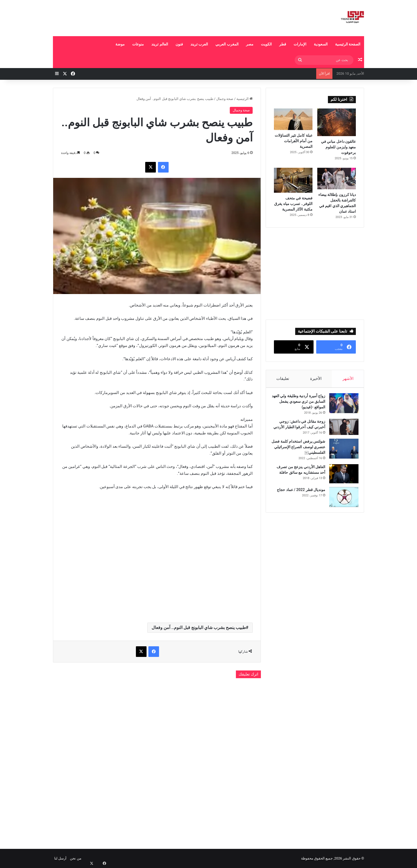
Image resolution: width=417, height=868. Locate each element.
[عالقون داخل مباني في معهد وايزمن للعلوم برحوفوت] (337, 122)
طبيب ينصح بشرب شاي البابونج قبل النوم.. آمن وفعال (199, 628)
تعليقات (283, 379)
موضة (120, 44)
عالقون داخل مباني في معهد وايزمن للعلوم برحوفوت (338, 147)
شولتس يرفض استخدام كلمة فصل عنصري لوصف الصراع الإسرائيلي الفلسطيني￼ (300, 455)
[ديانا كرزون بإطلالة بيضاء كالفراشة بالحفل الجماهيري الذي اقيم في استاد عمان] (337, 179)
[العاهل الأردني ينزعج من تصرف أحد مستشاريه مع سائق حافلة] (341, 482)
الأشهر (348, 379)
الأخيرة (316, 379)
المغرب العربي (227, 44)
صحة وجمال (225, 99)
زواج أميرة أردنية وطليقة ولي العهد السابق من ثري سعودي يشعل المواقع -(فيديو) (300, 404)
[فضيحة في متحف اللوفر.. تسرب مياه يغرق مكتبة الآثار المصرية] (293, 180)
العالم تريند (160, 44)
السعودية (321, 44)
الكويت (266, 44)
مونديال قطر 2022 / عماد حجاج (298, 498)
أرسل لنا (60, 858)
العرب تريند (199, 44)
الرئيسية (245, 99)
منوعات (138, 44)
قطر (283, 44)
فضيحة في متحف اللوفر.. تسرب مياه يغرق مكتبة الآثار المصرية (293, 204)
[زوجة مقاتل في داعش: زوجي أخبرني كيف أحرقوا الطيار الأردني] (341, 429)
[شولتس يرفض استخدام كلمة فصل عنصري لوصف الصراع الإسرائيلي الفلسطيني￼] (341, 457)
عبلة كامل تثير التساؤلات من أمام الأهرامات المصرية (293, 141)
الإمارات (300, 44)
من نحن (76, 858)
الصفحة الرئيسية (348, 44)
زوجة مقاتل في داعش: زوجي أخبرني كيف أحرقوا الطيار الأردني (300, 430)
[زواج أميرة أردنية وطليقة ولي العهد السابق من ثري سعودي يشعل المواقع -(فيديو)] (341, 406)
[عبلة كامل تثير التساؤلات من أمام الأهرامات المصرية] (293, 119)
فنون (179, 44)
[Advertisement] (155, 17)
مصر (250, 44)
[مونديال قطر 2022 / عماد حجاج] (341, 505)
